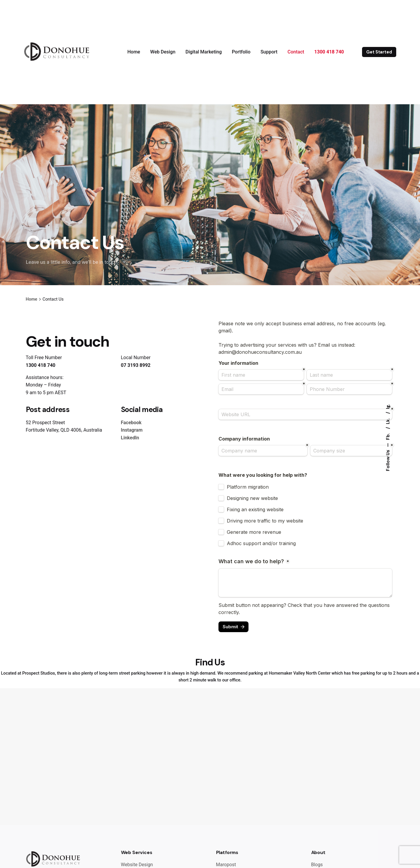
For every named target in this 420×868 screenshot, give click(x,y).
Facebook (131, 423)
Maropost (226, 865)
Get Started (379, 52)
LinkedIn (130, 438)
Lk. (388, 420)
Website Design (137, 865)
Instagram (132, 430)
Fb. (388, 436)
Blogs (317, 865)
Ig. (388, 407)
